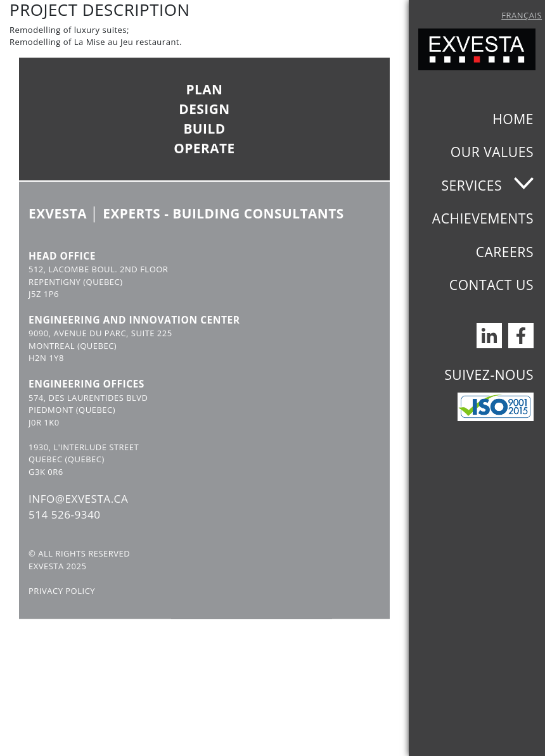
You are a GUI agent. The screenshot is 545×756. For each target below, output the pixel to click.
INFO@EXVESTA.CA (78, 514)
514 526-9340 (65, 530)
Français (522, 15)
